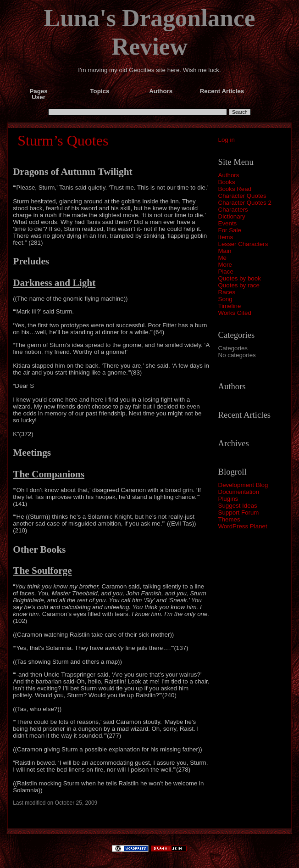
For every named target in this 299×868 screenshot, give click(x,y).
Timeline (230, 306)
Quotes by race (239, 285)
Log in (227, 140)
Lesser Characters (243, 244)
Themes (229, 519)
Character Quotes (242, 196)
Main (225, 251)
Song (225, 299)
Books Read (235, 189)
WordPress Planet (243, 526)
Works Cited (235, 313)
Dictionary (232, 216)
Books (227, 182)
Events (228, 223)
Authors (229, 175)
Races (227, 292)
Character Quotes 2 (245, 203)
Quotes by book (240, 278)
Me (223, 258)
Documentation (239, 492)
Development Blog (243, 485)
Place (226, 272)
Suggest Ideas (238, 506)
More (225, 265)
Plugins (228, 499)
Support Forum (239, 512)
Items (226, 237)
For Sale (230, 230)
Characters (233, 210)
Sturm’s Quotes (63, 140)
